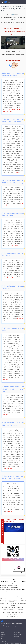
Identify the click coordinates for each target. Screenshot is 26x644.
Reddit (7, 581)
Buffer (19, 581)
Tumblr (11, 581)
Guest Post (4, 641)
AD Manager (17, 633)
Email (15, 581)
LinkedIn (24, 581)
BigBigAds (3, 635)
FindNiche (3, 636)
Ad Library (16, 636)
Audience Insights (18, 635)
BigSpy (3, 633)
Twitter (2, 581)
